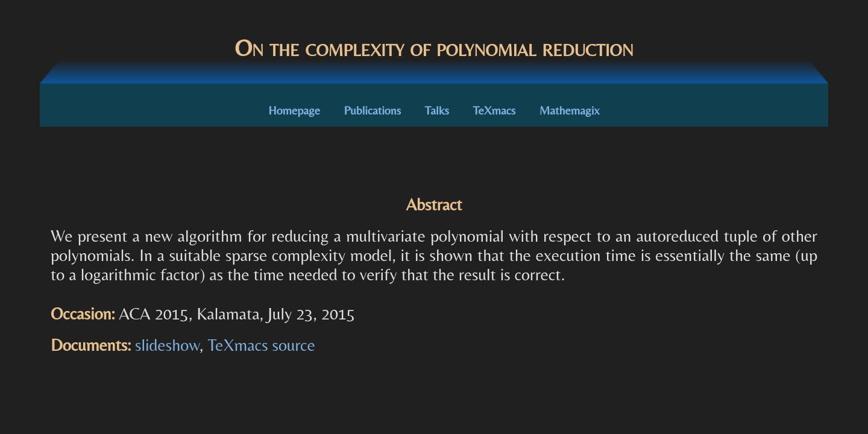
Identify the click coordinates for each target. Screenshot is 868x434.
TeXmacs (494, 110)
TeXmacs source (261, 345)
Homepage (294, 110)
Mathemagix (570, 110)
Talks (437, 110)
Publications (373, 110)
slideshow (167, 345)
